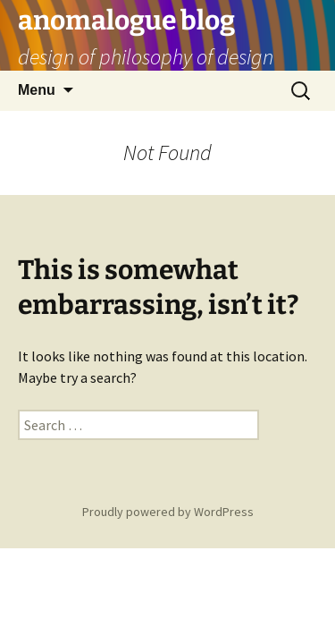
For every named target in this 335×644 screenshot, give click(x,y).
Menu (37, 90)
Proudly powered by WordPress (168, 512)
